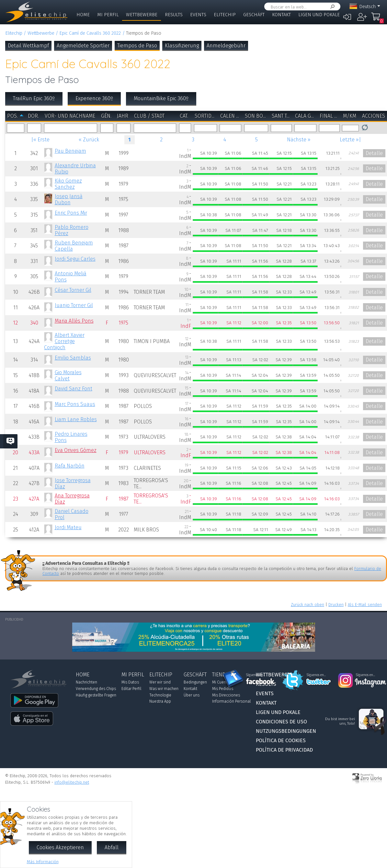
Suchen (331, 7)
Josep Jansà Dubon (69, 199)
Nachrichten (86, 682)
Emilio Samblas (73, 358)
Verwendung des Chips (96, 689)
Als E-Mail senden (365, 605)
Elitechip (225, 15)
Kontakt (281, 15)
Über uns (192, 695)
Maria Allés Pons (74, 321)
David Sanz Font (74, 389)
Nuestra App (160, 701)
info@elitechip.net (72, 782)
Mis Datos (130, 682)
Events (198, 15)
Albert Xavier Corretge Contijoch (64, 341)
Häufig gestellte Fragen (96, 695)
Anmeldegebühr (226, 46)
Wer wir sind (160, 682)
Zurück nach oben (307, 605)
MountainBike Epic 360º (161, 98)
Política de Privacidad (284, 750)
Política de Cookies (281, 740)
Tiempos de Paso (137, 46)
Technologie (160, 695)
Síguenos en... (256, 675)
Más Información (43, 862)
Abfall (112, 847)
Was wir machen (164, 689)
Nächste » (299, 140)
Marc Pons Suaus (75, 404)
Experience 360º (94, 98)
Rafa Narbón (70, 466)
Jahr (123, 116)
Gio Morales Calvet (68, 375)
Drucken (336, 605)
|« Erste (40, 140)
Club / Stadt (149, 116)
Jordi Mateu (68, 527)
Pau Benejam (70, 151)
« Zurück (89, 140)
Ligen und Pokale (319, 15)
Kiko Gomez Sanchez (68, 184)
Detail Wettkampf (28, 46)
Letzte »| (350, 140)
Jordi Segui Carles (75, 259)
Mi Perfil (108, 15)
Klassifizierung (182, 46)
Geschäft (254, 15)
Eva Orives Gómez (76, 450)
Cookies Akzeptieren (60, 847)
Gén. (106, 116)
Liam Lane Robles (76, 419)
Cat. (184, 116)
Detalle (374, 153)
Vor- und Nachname (70, 116)
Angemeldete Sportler (83, 46)
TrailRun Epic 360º (34, 98)
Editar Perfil (131, 689)
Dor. (33, 116)
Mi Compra (376, 19)
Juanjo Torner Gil (74, 305)
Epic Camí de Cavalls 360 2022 (90, 33)
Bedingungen (195, 682)
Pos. (12, 116)
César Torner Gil (73, 290)
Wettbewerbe (142, 15)
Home (83, 15)
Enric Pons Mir (71, 213)
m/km (350, 116)
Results (174, 15)
